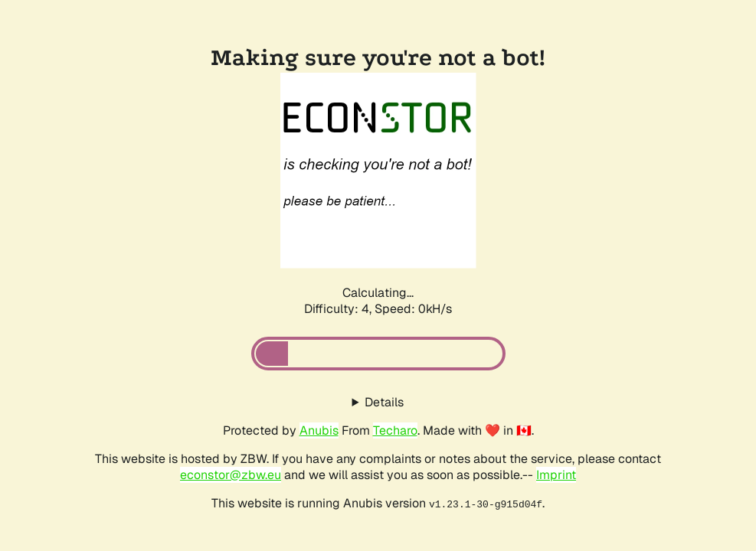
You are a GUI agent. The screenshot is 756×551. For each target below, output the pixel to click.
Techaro (395, 430)
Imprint (556, 475)
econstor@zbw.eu (231, 475)
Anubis (319, 430)
